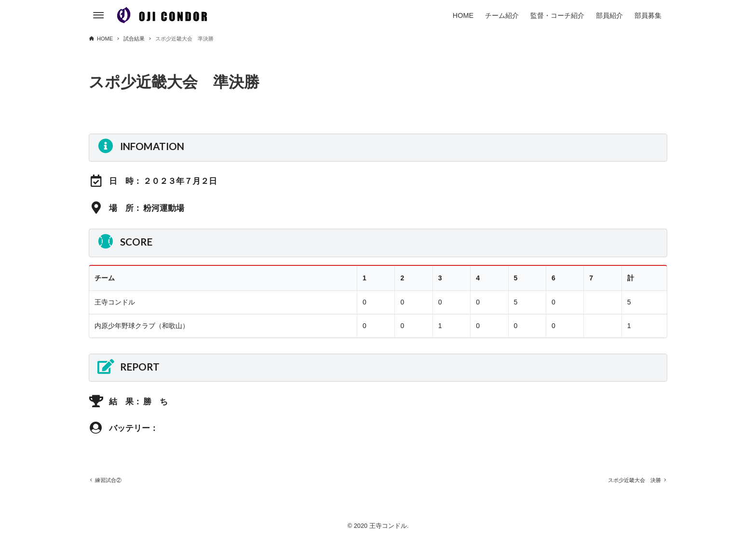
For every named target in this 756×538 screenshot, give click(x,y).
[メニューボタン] (98, 15)
